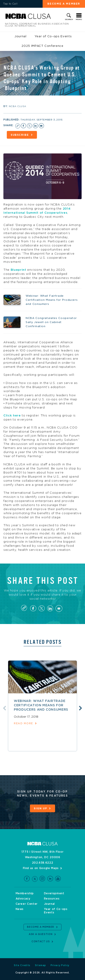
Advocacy (23, 899)
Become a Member (64, 4)
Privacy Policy (60, 965)
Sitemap (41, 965)
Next (80, 708)
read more (23, 723)
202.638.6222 (43, 863)
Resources (52, 899)
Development (54, 893)
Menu (79, 20)
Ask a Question (41, 934)
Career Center (27, 904)
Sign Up (41, 808)
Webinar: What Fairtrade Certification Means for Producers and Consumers (41, 705)
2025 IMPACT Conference (42, 46)
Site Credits (22, 965)
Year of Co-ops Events (53, 36)
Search (69, 20)
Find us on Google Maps (41, 868)
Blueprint (18, 270)
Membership (25, 893)
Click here (12, 416)
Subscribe (20, 135)
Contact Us (41, 942)
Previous (5, 708)
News (20, 909)
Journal (21, 36)
